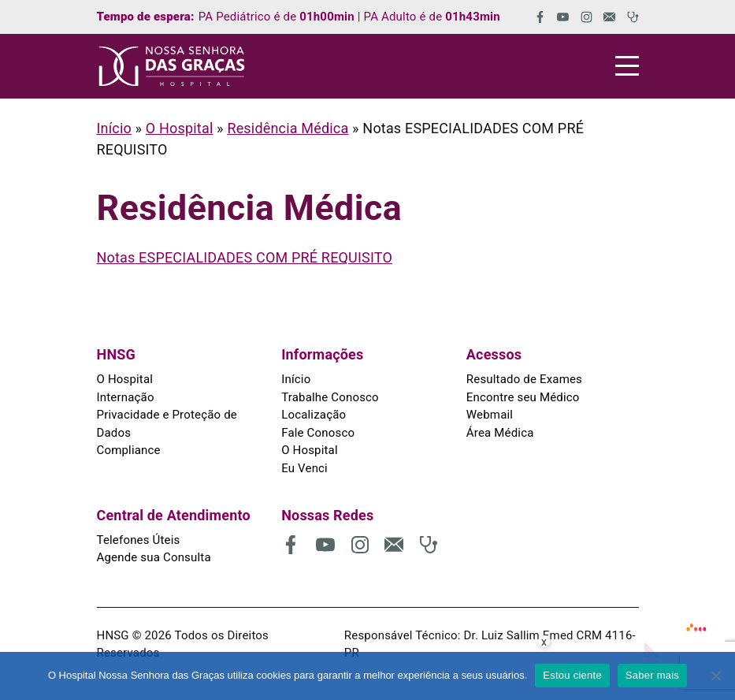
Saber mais (652, 675)
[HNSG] (172, 66)
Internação (126, 397)
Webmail (490, 415)
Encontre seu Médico (523, 397)
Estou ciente (572, 675)
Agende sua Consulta (154, 557)
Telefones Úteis (139, 540)
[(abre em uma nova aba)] (535, 17)
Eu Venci (304, 468)
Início (114, 128)
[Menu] (627, 66)
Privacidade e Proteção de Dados (167, 424)
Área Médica (500, 433)
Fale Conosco (318, 433)
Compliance (129, 450)
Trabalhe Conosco (330, 397)
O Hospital (180, 128)
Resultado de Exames (524, 379)
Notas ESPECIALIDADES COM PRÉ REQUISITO (245, 257)
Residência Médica (288, 128)
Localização (314, 415)
